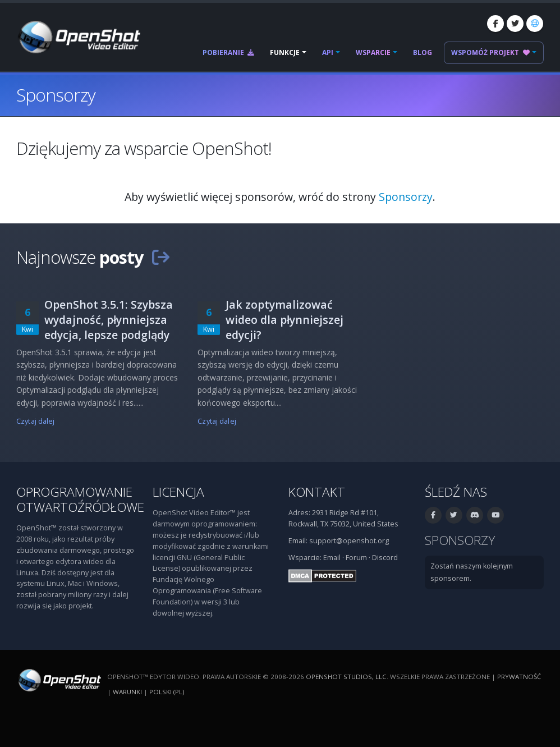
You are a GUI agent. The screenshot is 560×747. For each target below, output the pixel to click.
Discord (385, 558)
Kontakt (317, 492)
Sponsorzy (406, 197)
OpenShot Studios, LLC (346, 677)
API (328, 52)
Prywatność (519, 677)
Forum (356, 558)
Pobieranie (228, 52)
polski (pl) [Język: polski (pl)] (167, 692)
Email (332, 558)
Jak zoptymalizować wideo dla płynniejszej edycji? (284, 320)
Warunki (127, 692)
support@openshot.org (349, 541)
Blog (423, 52)
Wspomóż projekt (490, 52)
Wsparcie (373, 52)
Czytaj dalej (36, 421)
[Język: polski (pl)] (535, 24)
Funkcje (285, 52)
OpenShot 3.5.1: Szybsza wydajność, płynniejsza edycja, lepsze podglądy (109, 320)
